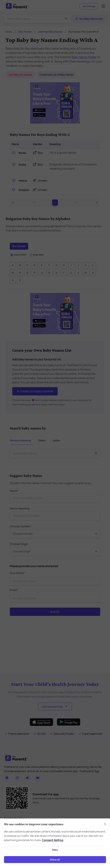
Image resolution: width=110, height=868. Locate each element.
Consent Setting (53, 840)
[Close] (105, 824)
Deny (55, 850)
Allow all (55, 860)
